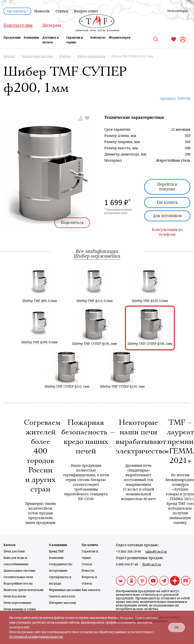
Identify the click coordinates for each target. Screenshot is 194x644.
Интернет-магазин (62, 603)
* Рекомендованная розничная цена (118, 211)
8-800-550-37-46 (127, 564)
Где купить (167, 202)
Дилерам (52, 25)
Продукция (12, 38)
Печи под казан (15, 596)
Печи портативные (17, 603)
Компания (31, 38)
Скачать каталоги (62, 596)
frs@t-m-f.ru (152, 564)
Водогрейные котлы (18, 584)
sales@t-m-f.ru (156, 552)
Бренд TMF (56, 551)
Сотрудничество (61, 564)
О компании (58, 545)
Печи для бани (14, 551)
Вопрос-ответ (86, 11)
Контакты (98, 38)
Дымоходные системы (19, 571)
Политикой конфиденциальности (36, 637)
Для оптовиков (167, 216)
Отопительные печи (18, 577)
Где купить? (17, 11)
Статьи (62, 11)
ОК (177, 627)
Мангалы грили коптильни (24, 590)
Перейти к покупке (167, 187)
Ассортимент (58, 571)
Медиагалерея (120, 38)
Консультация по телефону (167, 232)
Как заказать (91, 590)
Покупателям (18, 25)
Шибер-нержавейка (97, 256)
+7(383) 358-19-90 (128, 552)
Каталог (10, 545)
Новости (42, 11)
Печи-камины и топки (20, 609)
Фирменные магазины (65, 590)
